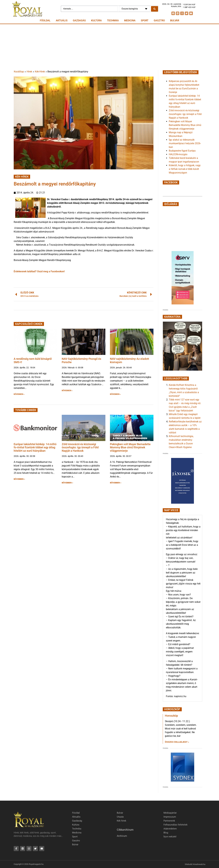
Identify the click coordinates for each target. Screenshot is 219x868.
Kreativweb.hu (199, 864)
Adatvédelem (170, 829)
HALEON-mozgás (178, 154)
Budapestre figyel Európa (182, 151)
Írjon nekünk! (170, 837)
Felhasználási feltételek (176, 825)
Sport (145, 21)
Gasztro (159, 21)
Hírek (29, 72)
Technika (113, 21)
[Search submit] (155, 9)
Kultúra (96, 21)
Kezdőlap (19, 72)
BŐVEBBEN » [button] (19, 394)
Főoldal (45, 21)
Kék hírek (122, 821)
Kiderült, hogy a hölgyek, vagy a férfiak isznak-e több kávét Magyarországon (185, 169)
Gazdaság (79, 21)
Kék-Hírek (40, 72)
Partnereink (169, 821)
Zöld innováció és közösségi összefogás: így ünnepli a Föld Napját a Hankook (80, 447)
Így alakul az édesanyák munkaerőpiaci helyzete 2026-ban (185, 143)
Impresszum (170, 817)
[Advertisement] (109, 47)
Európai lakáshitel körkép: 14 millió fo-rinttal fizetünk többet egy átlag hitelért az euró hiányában (35, 447)
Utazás (120, 817)
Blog (166, 833)
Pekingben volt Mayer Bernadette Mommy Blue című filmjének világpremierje (130, 447)
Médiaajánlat (170, 813)
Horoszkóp (171, 716)
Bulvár (175, 21)
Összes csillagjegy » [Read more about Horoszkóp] (177, 742)
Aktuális (62, 21)
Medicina (130, 21)
